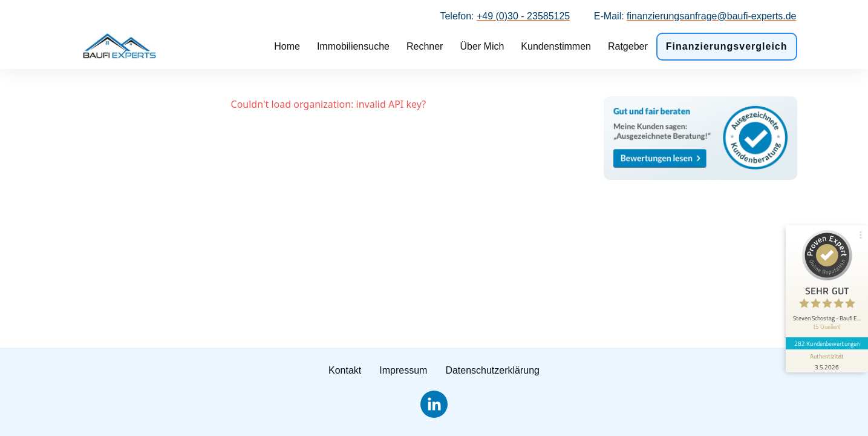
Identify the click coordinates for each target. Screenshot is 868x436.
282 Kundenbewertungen (827, 343)
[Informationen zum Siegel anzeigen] (827, 361)
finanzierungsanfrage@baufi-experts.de (711, 16)
